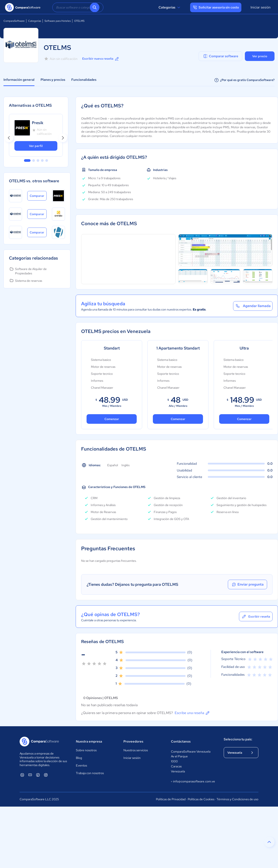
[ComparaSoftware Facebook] (38, 775)
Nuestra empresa (89, 741)
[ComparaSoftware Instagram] (46, 775)
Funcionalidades (84, 80)
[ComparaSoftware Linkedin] (22, 775)
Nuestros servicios (136, 750)
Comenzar (112, 419)
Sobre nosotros (86, 750)
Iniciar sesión (261, 7)
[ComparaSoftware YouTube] (30, 775)
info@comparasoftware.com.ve (193, 782)
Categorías (170, 7)
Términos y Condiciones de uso (237, 799)
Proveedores (133, 741)
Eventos (81, 765)
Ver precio (260, 56)
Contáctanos (181, 741)
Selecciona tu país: (238, 739)
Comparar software (221, 56)
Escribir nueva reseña (101, 59)
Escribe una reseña (192, 713)
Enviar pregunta (247, 584)
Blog (79, 758)
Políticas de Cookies (201, 799)
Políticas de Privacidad (171, 799)
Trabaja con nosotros (90, 773)
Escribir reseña (256, 616)
